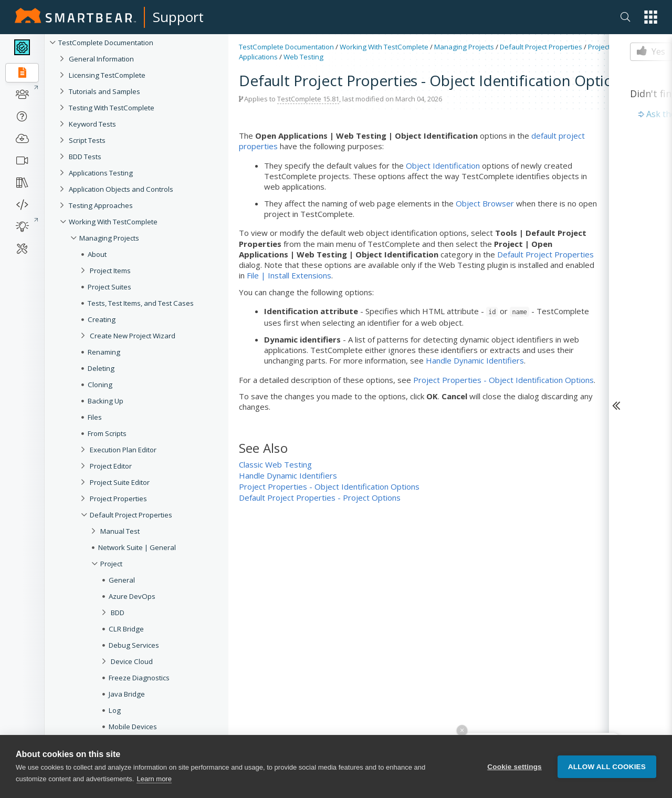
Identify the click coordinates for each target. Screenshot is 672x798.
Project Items (110, 271)
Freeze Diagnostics (139, 678)
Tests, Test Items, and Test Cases (141, 303)
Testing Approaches (101, 205)
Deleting (101, 368)
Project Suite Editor (120, 482)
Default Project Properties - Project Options (320, 498)
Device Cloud (132, 661)
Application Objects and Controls (121, 189)
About (97, 254)
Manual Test (120, 531)
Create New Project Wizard (133, 336)
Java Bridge (127, 694)
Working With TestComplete (113, 222)
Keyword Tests (92, 124)
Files (95, 417)
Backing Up (106, 401)
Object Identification (443, 165)
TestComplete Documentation (106, 43)
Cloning (100, 385)
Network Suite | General (137, 547)
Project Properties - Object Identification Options (503, 380)
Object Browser (485, 203)
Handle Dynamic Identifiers (475, 360)
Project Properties (118, 499)
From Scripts (107, 433)
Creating (102, 319)
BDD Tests (85, 157)
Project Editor (111, 466)
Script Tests (87, 140)
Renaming (104, 352)
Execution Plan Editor (123, 450)
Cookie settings (514, 767)
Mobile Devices (133, 727)
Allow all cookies (607, 767)
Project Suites (109, 287)
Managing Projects (109, 238)
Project (111, 564)
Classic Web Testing (275, 464)
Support (178, 17)
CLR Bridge (126, 629)
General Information (101, 59)
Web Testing (303, 57)
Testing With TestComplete (112, 108)
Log (115, 710)
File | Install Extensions (289, 275)
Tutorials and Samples (104, 91)
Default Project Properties (131, 515)
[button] (651, 17)
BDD (118, 613)
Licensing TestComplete (107, 75)
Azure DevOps (132, 596)
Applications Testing (101, 173)
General (122, 580)
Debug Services (134, 645)
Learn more (154, 779)
